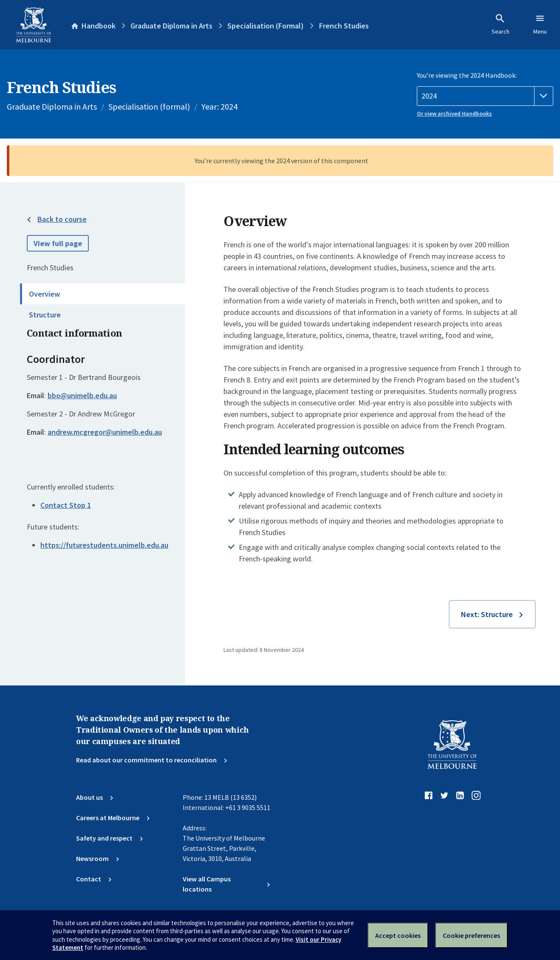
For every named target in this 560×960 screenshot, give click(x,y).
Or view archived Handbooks (454, 113)
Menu (540, 24)
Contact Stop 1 (66, 505)
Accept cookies (398, 935)
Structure (45, 315)
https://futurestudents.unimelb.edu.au (104, 545)
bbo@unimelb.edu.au (82, 396)
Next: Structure (487, 614)
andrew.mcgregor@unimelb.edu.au (105, 432)
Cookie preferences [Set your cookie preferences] (471, 935)
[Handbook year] (485, 96)
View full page (58, 243)
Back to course (62, 219)
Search (501, 24)
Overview (44, 294)
